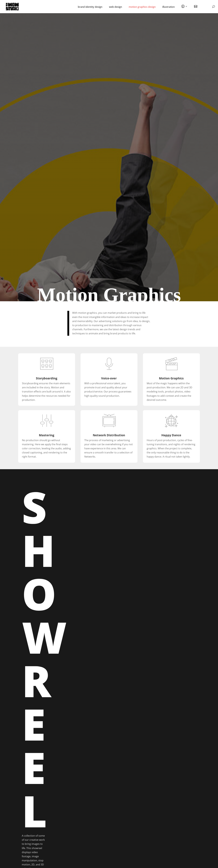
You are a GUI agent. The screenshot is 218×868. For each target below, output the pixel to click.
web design (116, 7)
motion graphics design (142, 7)
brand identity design (90, 7)
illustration (168, 7)
